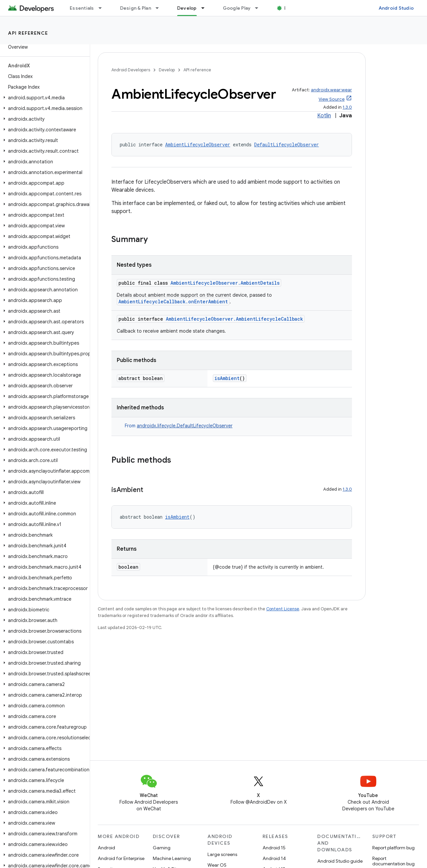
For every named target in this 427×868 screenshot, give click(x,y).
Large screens (222, 854)
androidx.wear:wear (331, 90)
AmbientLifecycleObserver (198, 144)
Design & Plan (136, 8)
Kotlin (324, 116)
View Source (332, 99)
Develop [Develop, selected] (187, 8)
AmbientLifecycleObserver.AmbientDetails (225, 283)
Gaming (162, 848)
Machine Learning (172, 858)
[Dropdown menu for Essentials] (103, 8)
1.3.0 (347, 107)
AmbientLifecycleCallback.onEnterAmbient (173, 301)
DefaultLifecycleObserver (287, 144)
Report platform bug (393, 848)
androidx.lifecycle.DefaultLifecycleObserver (185, 426)
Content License (283, 609)
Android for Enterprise (121, 858)
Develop (167, 70)
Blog (289, 8)
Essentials (82, 8)
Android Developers (131, 70)
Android (106, 848)
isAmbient (227, 378)
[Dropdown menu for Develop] (206, 8)
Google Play (237, 8)
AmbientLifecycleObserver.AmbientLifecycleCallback (234, 319)
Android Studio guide (340, 861)
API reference (28, 33)
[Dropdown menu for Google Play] (260, 8)
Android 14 (274, 858)
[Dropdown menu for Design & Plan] (160, 8)
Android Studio (396, 8)
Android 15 (274, 848)
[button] (44, 98)
